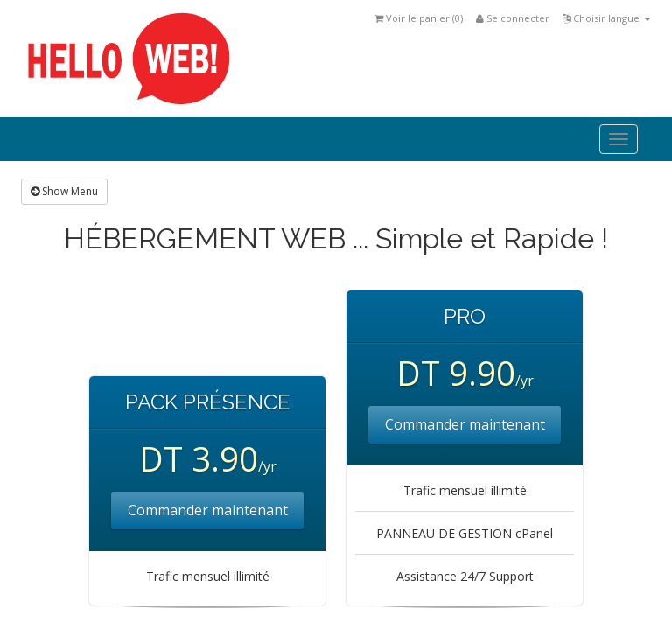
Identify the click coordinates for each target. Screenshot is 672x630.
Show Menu (64, 191)
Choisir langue (607, 18)
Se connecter (513, 18)
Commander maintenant (208, 510)
